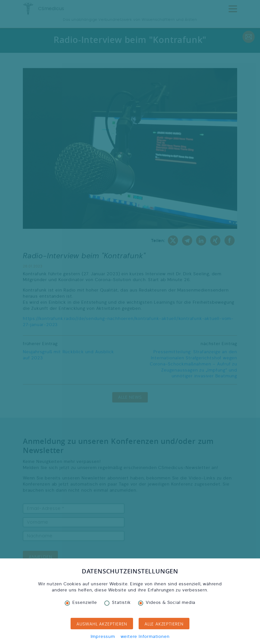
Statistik (117, 603)
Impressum (103, 637)
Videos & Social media (167, 603)
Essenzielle (81, 603)
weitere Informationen (145, 637)
